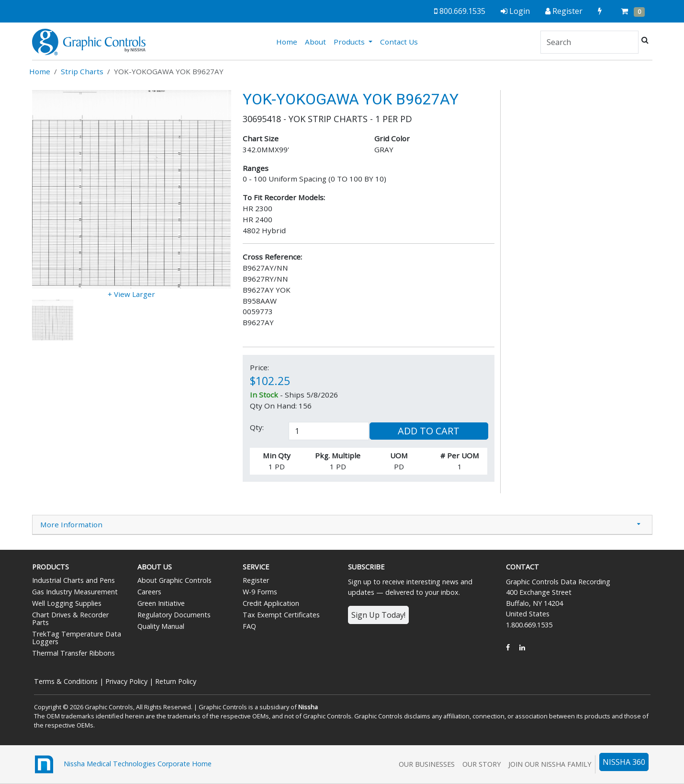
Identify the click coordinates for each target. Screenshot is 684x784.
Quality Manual (161, 626)
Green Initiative (161, 603)
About (315, 42)
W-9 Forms (260, 592)
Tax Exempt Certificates (281, 615)
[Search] (589, 42)
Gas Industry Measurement (75, 592)
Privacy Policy (126, 681)
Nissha (308, 707)
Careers (149, 592)
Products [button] (350, 42)
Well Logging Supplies (67, 603)
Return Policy (176, 681)
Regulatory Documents (174, 615)
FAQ (249, 626)
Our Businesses (427, 764)
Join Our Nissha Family (550, 764)
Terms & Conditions (66, 681)
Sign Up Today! (378, 615)
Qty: (257, 427)
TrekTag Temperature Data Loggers (77, 638)
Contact (522, 567)
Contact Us (399, 42)
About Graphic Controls (174, 580)
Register (256, 580)
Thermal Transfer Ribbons (73, 653)
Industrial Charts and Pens (73, 580)
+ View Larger (131, 294)
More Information (71, 524)
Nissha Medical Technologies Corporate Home (122, 764)
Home (289, 41)
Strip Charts (82, 71)
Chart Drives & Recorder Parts (70, 619)
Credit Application (271, 603)
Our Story (482, 764)
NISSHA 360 (624, 762)
